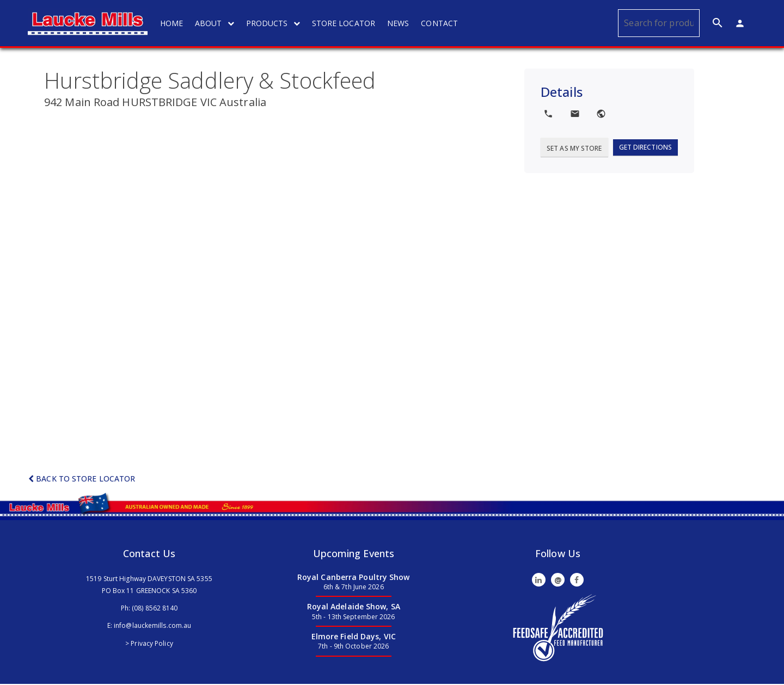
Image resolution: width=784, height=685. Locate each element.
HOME (173, 23)
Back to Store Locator (82, 480)
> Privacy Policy (149, 644)
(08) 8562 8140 (155, 609)
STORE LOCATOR (345, 23)
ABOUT (216, 23)
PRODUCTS (274, 23)
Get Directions (645, 148)
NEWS (399, 23)
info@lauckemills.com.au (152, 627)
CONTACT (440, 23)
